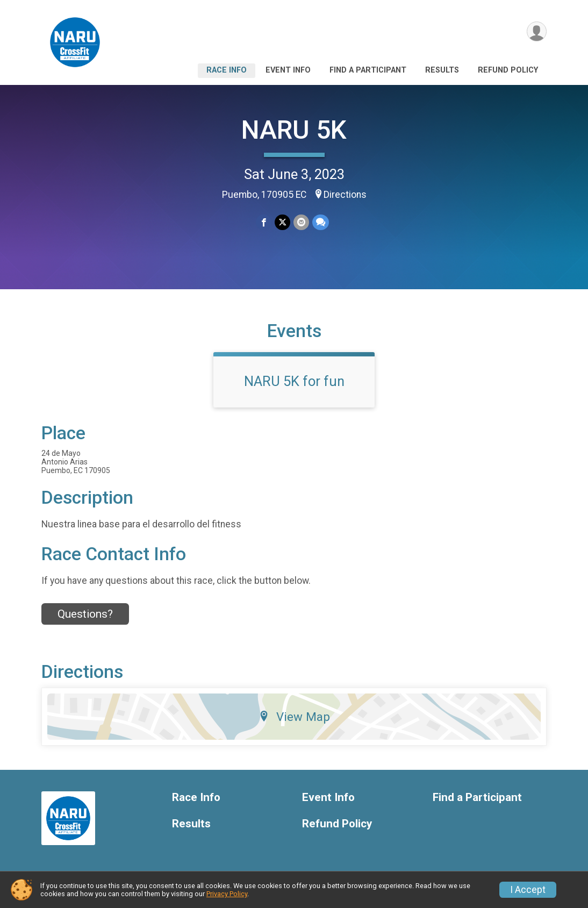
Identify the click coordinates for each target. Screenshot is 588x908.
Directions (345, 195)
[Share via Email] (301, 222)
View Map (294, 717)
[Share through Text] (321, 222)
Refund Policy (508, 70)
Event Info (288, 70)
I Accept (528, 890)
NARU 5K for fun (294, 381)
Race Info (227, 70)
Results (442, 70)
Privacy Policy (227, 894)
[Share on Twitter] (282, 222)
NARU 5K (294, 130)
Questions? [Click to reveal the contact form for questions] (85, 614)
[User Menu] (537, 31)
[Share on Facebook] (264, 222)
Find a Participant (368, 70)
